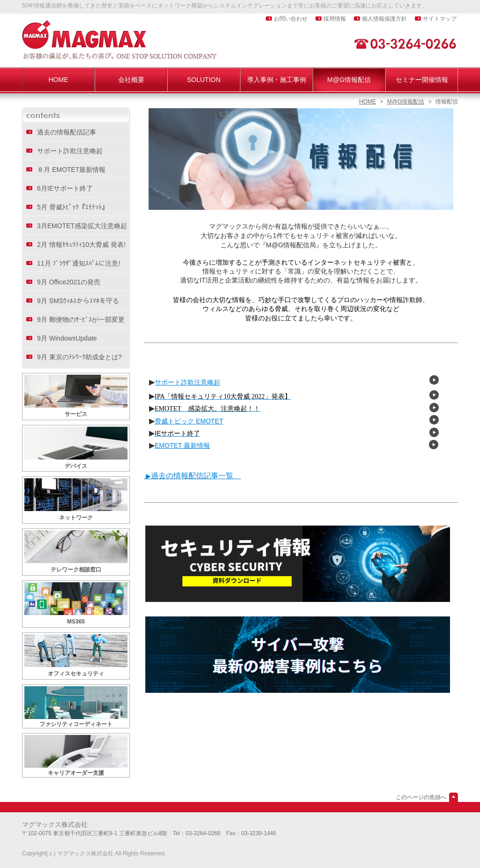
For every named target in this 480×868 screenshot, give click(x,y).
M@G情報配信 (406, 102)
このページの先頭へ (421, 797)
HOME (367, 102)
